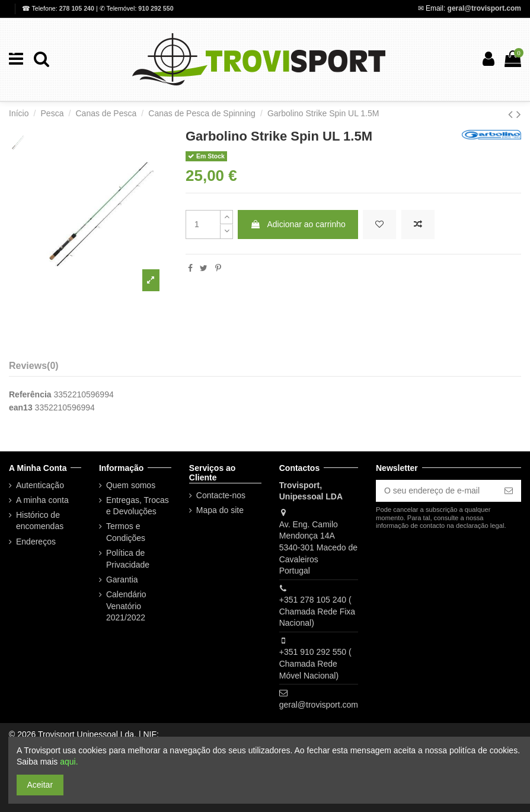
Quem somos (131, 485)
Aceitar (40, 785)
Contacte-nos (221, 495)
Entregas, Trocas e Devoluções (138, 506)
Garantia (122, 579)
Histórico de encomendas (40, 521)
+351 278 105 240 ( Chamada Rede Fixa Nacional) (317, 611)
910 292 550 (156, 8)
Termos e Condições (126, 532)
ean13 (21, 407)
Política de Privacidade (128, 559)
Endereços (36, 542)
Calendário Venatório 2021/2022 (126, 606)
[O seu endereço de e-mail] (436, 491)
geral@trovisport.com (484, 8)
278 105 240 (78, 8)
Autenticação (40, 485)
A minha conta (42, 500)
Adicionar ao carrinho (298, 224)
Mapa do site (220, 510)
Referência (30, 394)
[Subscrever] (509, 491)
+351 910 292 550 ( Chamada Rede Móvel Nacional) (315, 663)
